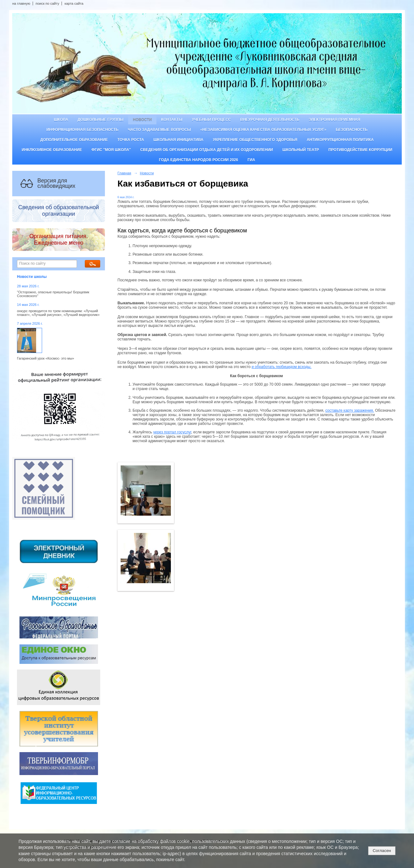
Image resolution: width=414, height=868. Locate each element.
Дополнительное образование (74, 140)
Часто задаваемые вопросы (159, 130)
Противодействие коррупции (360, 150)
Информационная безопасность (82, 130)
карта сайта (74, 3)
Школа (61, 120)
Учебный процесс (211, 120)
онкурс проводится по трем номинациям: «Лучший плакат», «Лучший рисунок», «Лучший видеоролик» (58, 313)
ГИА (251, 160)
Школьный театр (301, 150)
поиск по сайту (47, 3)
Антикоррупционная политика (340, 140)
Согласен (382, 851)
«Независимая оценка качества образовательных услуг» (263, 130)
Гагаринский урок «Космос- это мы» (46, 358)
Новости (142, 120)
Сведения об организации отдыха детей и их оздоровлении (207, 150)
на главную (21, 3)
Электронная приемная (335, 120)
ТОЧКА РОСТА (131, 140)
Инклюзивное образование (52, 150)
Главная (124, 173)
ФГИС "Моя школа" (111, 150)
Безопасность (352, 130)
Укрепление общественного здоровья (255, 140)
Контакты (172, 120)
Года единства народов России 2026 (199, 160)
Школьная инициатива (179, 140)
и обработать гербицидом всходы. (281, 367)
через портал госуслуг (172, 432)
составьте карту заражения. (350, 410)
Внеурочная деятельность (270, 120)
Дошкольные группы (101, 120)
